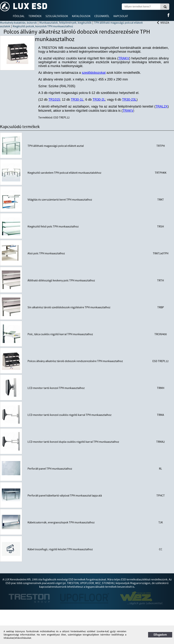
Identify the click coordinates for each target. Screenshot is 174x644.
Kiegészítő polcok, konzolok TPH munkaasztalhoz (43, 26)
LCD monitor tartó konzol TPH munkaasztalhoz (56, 388)
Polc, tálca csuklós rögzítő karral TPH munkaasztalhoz (60, 334)
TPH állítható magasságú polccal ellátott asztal (56, 146)
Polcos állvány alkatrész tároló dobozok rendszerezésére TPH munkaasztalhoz (75, 361)
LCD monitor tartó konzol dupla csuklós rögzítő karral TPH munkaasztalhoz (73, 442)
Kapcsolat (121, 16)
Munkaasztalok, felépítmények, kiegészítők (65, 23)
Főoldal (19, 16)
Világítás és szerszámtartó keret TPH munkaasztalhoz (60, 200)
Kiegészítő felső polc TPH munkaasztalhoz (53, 227)
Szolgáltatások (57, 16)
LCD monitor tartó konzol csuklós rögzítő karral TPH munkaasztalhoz (70, 415)
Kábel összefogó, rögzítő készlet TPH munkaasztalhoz (60, 549)
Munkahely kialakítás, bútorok (18, 23)
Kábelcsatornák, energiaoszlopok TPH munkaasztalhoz (61, 522)
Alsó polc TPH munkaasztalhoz (46, 253)
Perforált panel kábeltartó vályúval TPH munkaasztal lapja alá (65, 496)
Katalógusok (81, 16)
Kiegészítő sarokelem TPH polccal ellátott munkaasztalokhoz (64, 173)
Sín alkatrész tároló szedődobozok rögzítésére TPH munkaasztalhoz (69, 307)
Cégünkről (102, 16)
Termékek (35, 16)
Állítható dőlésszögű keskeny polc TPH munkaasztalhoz (61, 280)
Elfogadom (160, 635)
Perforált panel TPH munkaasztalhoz (50, 469)
